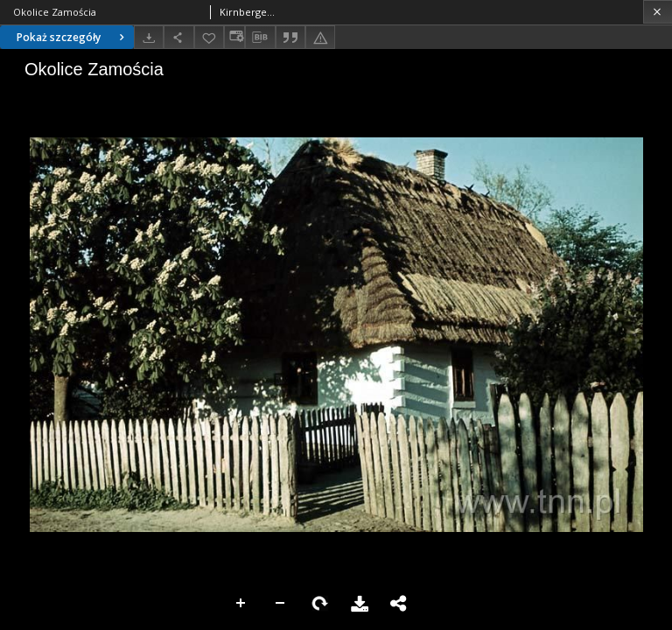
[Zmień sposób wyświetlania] (234, 37)
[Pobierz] (149, 37)
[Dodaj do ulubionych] (209, 37)
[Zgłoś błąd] (320, 37)
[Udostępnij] (178, 37)
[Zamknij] (658, 12)
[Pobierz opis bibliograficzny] (260, 38)
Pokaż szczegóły (73, 37)
